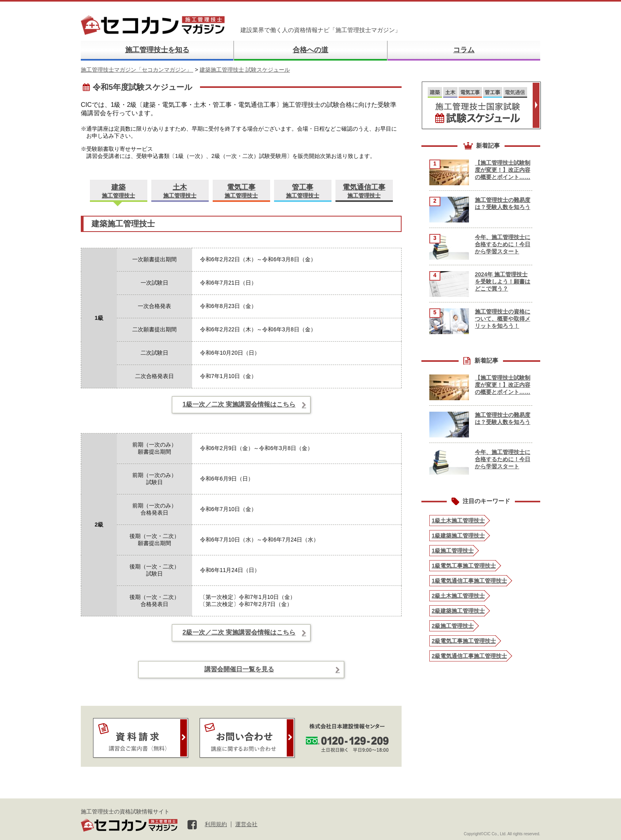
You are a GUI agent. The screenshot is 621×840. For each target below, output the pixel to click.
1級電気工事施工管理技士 (464, 566)
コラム (464, 50)
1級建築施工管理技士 (458, 536)
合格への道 (310, 50)
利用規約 (216, 824)
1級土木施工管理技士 (458, 521)
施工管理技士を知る (157, 50)
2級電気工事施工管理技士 (464, 641)
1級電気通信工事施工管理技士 (469, 581)
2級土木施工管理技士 (458, 596)
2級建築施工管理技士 (458, 611)
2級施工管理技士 (453, 626)
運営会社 (246, 824)
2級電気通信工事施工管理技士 (469, 656)
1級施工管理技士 (453, 551)
